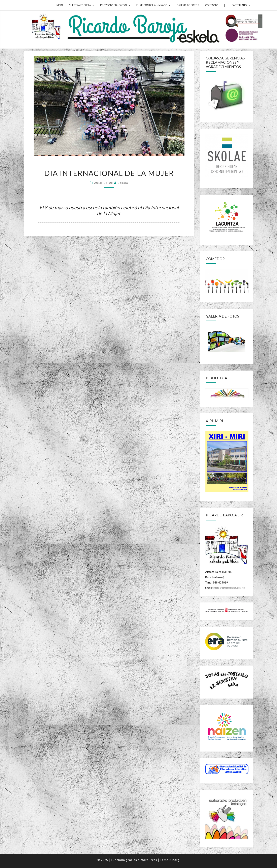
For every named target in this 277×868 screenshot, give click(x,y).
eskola (123, 183)
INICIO (59, 5)
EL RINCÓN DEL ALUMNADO (152, 5)
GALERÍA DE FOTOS (188, 5)
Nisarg (175, 860)
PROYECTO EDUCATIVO (114, 5)
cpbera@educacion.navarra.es (229, 588)
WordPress (149, 860)
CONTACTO (212, 5)
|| (225, 5)
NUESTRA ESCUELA (80, 5)
